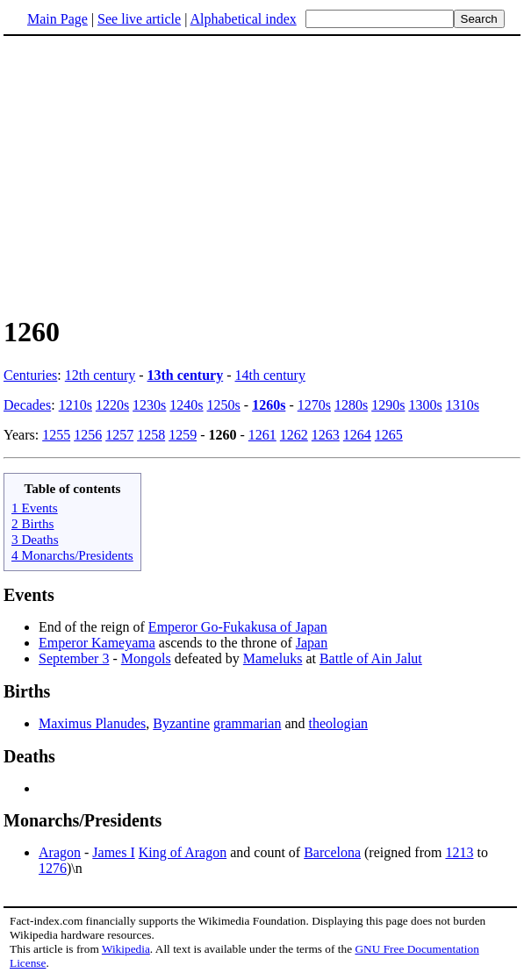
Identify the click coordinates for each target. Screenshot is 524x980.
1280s (351, 405)
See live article (139, 19)
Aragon (60, 852)
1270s (314, 405)
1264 (357, 435)
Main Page (57, 19)
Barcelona (332, 852)
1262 (294, 435)
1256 (88, 435)
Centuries (30, 375)
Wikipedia (126, 949)
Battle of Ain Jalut (371, 658)
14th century (270, 375)
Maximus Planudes (92, 723)
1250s (224, 405)
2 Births (33, 523)
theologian (339, 723)
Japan (312, 643)
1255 (56, 435)
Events (29, 595)
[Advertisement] (262, 175)
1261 (262, 435)
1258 (151, 435)
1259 (183, 435)
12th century (100, 375)
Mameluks (273, 658)
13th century (186, 375)
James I (113, 852)
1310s (463, 405)
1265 (389, 435)
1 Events (35, 508)
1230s (149, 405)
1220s (112, 405)
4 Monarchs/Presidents (72, 555)
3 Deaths (35, 539)
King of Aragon (183, 852)
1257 (119, 435)
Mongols (146, 658)
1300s (425, 405)
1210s (75, 405)
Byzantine (181, 723)
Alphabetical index (243, 19)
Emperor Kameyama (97, 643)
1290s (388, 405)
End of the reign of (93, 627)
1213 (459, 852)
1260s (269, 405)
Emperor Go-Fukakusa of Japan (238, 627)
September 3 (74, 658)
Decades (27, 405)
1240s (186, 405)
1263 (326, 435)
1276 (53, 868)
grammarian (247, 723)
